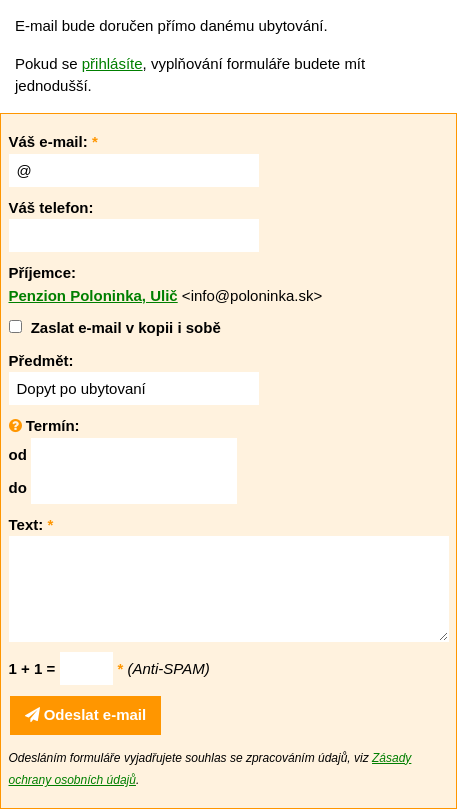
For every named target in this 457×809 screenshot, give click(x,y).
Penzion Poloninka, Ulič (93, 295)
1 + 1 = (32, 668)
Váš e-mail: (53, 141)
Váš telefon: (51, 207)
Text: (31, 524)
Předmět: (41, 360)
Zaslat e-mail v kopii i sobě (126, 327)
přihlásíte (112, 63)
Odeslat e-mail (86, 714)
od (18, 454)
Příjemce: (43, 272)
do (18, 487)
